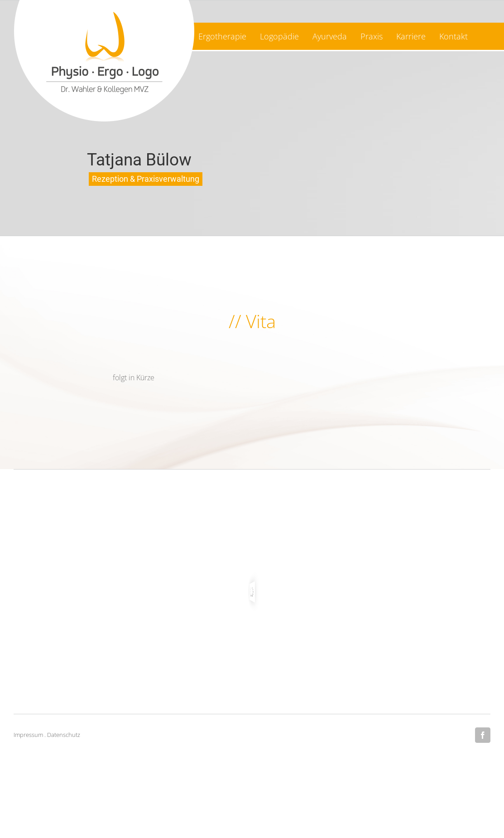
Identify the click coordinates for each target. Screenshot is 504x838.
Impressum (28, 735)
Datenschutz (64, 735)
